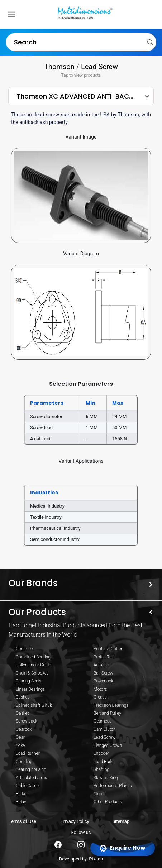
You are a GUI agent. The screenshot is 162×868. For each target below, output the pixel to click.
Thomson (59, 67)
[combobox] (10, 42)
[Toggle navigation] (11, 14)
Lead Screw (99, 67)
